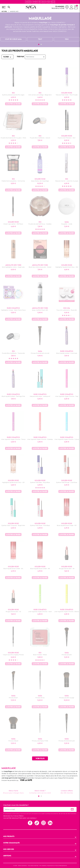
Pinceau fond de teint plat (67, 741)
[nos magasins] (60, 7)
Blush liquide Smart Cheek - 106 (40, 569)
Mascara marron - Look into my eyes (67, 181)
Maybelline (33, 29)
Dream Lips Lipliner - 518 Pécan (13, 224)
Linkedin (50, 823)
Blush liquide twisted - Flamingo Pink (13, 396)
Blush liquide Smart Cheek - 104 (13, 569)
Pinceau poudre (67, 655)
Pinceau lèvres (40, 698)
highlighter (62, 27)
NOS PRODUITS (9, 837)
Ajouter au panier (13, 104)
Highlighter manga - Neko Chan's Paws (13, 310)
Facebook (30, 823)
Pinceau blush (13, 698)
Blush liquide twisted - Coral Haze (67, 353)
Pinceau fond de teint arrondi (40, 353)
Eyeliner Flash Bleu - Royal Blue (40, 482)
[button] (39, 44)
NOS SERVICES (9, 849)
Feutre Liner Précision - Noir (67, 138)
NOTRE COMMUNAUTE (11, 843)
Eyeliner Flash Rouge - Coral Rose (67, 482)
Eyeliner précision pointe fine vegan (13, 95)
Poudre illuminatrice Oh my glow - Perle (13, 138)
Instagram (43, 823)
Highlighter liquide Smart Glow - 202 (67, 267)
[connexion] (71, 8)
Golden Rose (42, 29)
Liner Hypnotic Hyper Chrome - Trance (13, 439)
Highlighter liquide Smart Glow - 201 (13, 482)
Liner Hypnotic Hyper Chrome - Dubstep (40, 439)
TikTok (37, 823)
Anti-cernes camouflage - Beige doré (40, 95)
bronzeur (54, 27)
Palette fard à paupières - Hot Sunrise (13, 181)
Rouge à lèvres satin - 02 (13, 612)
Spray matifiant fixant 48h (40, 310)
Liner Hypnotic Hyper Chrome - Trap (67, 396)
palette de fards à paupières (40, 27)
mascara (26, 27)
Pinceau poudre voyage (67, 698)
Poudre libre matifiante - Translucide (13, 353)
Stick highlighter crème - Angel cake (13, 267)
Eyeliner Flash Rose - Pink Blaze (40, 525)
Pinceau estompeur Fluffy (40, 741)
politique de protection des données (56, 814)
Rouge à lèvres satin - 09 (67, 569)
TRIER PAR (20, 57)
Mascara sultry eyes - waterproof (40, 396)
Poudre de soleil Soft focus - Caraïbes (40, 224)
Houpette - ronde (67, 224)
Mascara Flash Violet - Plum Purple (67, 95)
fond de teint (18, 27)
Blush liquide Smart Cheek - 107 (67, 525)
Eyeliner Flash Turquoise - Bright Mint (13, 525)
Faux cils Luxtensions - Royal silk (67, 310)
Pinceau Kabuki (13, 741)
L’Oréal (50, 29)
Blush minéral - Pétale (40, 655)
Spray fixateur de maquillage (40, 181)
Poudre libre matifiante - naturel (40, 138)
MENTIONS (7, 856)
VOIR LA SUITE (26, 780)
